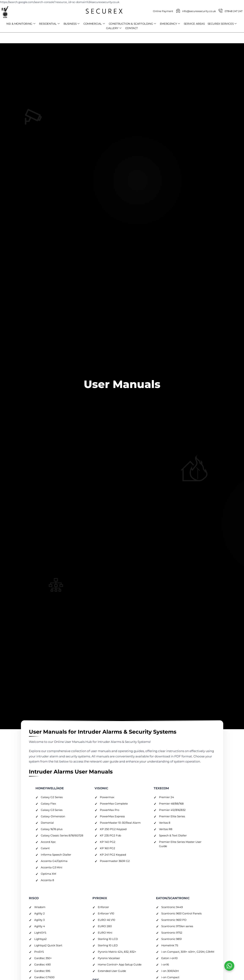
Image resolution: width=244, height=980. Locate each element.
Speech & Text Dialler (173, 835)
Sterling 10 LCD (108, 939)
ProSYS (39, 952)
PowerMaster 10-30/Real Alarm (120, 823)
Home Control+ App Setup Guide (120, 964)
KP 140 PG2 (108, 842)
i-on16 (165, 964)
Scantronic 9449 (172, 907)
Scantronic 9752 (172, 933)
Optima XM (48, 874)
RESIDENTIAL (49, 24)
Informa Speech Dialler (56, 855)
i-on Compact (170, 977)
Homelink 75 (170, 945)
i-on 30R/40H (170, 971)
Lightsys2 (40, 939)
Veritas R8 (166, 829)
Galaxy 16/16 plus (52, 829)
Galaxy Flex (48, 804)
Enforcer (103, 907)
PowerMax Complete (114, 804)
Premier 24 (166, 797)
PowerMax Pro (110, 810)
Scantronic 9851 (172, 939)
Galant (45, 848)
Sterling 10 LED (108, 945)
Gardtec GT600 (44, 977)
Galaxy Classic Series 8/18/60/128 (62, 835)
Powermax (107, 797)
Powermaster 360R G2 (115, 861)
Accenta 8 (47, 880)
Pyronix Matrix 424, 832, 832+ (117, 952)
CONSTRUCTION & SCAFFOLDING (132, 24)
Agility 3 (39, 920)
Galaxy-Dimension (53, 816)
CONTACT (132, 28)
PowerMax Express (112, 816)
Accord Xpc (48, 842)
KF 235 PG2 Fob (110, 835)
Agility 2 (39, 913)
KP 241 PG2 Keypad (113, 855)
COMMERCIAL (94, 24)
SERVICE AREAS (194, 24)
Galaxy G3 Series (52, 810)
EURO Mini (105, 933)
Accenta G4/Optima (54, 861)
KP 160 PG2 (108, 848)
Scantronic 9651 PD (174, 920)
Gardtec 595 (42, 971)
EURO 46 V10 (106, 920)
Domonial (47, 823)
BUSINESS (72, 24)
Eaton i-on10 (169, 958)
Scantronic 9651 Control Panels (181, 913)
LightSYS (40, 933)
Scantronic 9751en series (177, 926)
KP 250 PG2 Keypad (113, 829)
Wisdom (40, 907)
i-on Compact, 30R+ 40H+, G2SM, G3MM (188, 952)
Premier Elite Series (172, 816)
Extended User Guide (112, 971)
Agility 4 (40, 926)
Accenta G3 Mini (52, 867)
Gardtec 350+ (43, 958)
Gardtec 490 (43, 964)
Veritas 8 (165, 823)
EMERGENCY (170, 24)
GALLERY (114, 28)
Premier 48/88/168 (171, 804)
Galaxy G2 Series (52, 797)
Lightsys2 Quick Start (48, 945)
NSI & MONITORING (21, 24)
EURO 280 (105, 926)
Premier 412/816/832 (172, 810)
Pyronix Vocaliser (109, 958)
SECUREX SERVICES (222, 24)
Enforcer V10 (106, 913)
